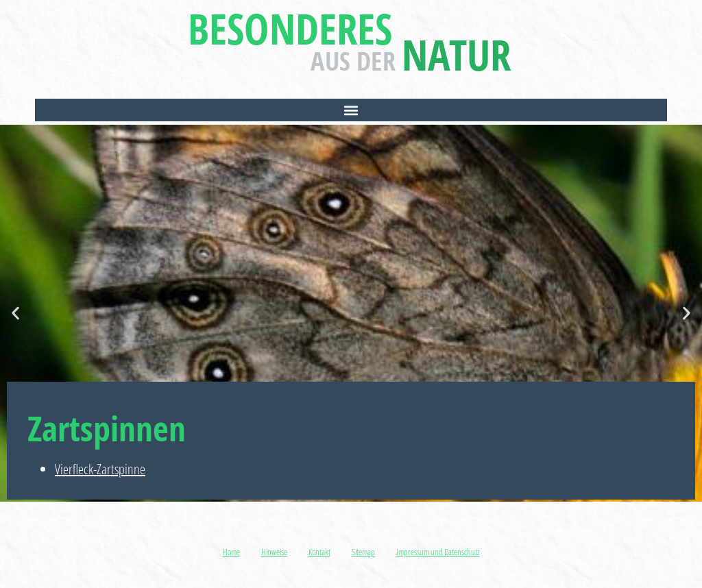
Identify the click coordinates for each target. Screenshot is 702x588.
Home (231, 552)
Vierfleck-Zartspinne (100, 469)
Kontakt (319, 552)
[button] (351, 110)
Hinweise (274, 552)
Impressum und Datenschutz (438, 552)
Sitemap (363, 552)
